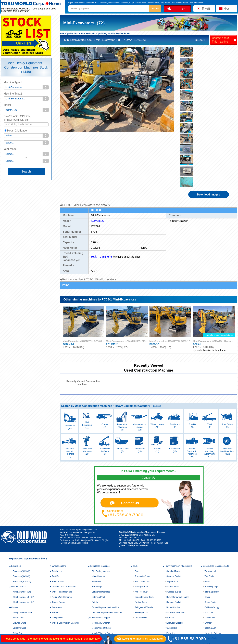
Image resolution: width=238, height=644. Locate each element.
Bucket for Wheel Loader (178, 529)
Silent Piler (97, 513)
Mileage (21, 131)
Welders (56, 544)
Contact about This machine (220, 40)
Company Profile (59, 607)
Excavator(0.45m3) (22, 508)
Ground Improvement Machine (106, 539)
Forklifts (56, 508)
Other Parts (210, 580)
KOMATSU (98, 153)
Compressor (58, 549)
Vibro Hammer (98, 508)
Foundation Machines (100, 498)
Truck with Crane (142, 508)
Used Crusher (173, 570)
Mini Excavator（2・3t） (24, 529)
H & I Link (209, 544)
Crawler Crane (20, 554)
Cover (207, 529)
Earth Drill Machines (101, 523)
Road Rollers (58, 513)
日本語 (206, 9)
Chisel (207, 575)
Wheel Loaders (59, 498)
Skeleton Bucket (174, 508)
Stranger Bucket (174, 534)
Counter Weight (212, 570)
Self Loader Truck (143, 513)
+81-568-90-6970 (131, 472)
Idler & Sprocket (212, 523)
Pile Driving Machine (101, 503)
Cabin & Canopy (212, 539)
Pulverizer (171, 565)
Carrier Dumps (59, 534)
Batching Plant (98, 529)
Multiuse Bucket (174, 523)
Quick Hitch (172, 560)
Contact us (9, 618)
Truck (135, 498)
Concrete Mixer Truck (144, 529)
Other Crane (19, 565)
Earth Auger (97, 518)
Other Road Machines (62, 523)
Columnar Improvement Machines (107, 544)
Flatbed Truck (141, 534)
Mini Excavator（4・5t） (24, 534)
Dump (137, 503)
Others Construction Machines (66, 554)
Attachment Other (174, 591)
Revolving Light (211, 518)
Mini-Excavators (18, 518)
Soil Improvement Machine (104, 570)
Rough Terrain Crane (22, 544)
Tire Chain (209, 508)
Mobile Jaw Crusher (101, 554)
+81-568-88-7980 (125, 447)
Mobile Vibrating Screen (103, 565)
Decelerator (210, 549)
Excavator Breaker (175, 554)
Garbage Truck (141, 518)
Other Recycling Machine (103, 575)
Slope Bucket (172, 513)
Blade (169, 585)
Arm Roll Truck (141, 523)
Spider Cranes (20, 560)
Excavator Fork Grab (176, 544)
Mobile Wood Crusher (102, 560)
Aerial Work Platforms (62, 529)
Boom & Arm (210, 560)
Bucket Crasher (173, 539)
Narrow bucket (173, 518)
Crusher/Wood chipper (100, 549)
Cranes (15, 539)
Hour (9, 131)
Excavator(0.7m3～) (22, 513)
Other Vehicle (141, 549)
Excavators (16, 498)
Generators (57, 539)
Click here (106, 188)
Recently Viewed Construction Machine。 (83, 314)
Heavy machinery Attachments (178, 498)
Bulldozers (57, 503)
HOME (7, 607)
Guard (207, 513)
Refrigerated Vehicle (144, 539)
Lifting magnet (173, 580)
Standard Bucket (174, 503)
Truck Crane (19, 549)
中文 (227, 9)
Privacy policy (57, 618)
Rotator (95, 534)
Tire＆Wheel (210, 503)
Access (54, 611)
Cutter (169, 575)
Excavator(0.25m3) (22, 503)
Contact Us (130, 435)
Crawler (208, 554)
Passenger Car (141, 544)
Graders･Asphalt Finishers (64, 518)
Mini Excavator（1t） (23, 523)
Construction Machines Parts (216, 498)
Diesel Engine (211, 534)
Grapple (170, 549)
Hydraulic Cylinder (213, 565)
